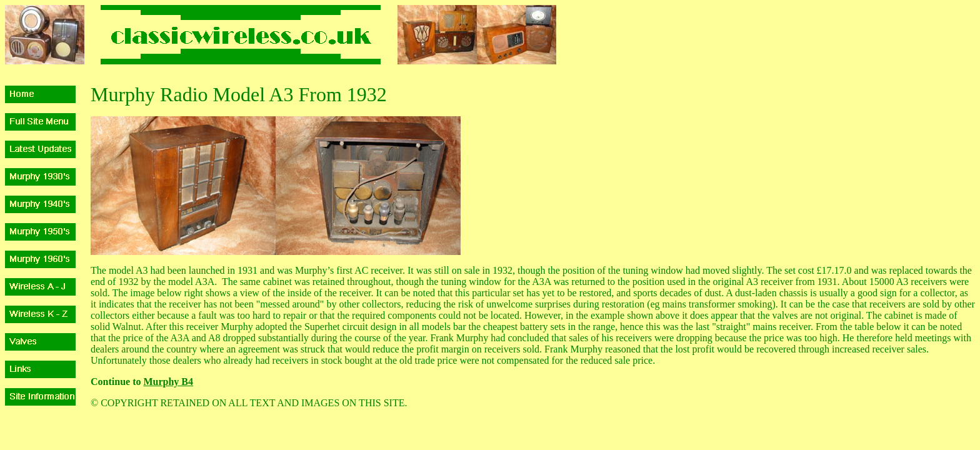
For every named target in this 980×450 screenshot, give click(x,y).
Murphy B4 (168, 382)
